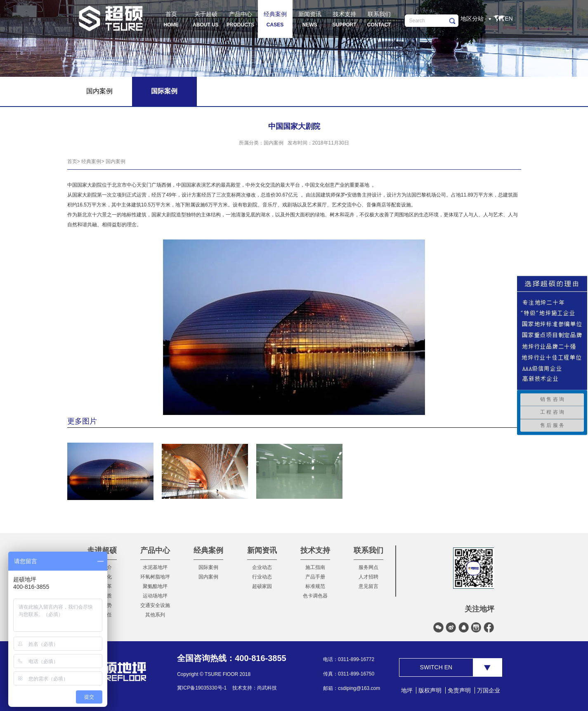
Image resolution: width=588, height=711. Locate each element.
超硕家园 (262, 586)
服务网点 (368, 567)
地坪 (407, 690)
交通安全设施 (155, 605)
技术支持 (315, 550)
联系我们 (368, 550)
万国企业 (489, 690)
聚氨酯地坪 (155, 586)
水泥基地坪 (155, 567)
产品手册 (315, 577)
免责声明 (459, 690)
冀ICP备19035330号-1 (202, 688)
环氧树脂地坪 (155, 577)
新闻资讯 (262, 550)
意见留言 (368, 586)
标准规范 (315, 586)
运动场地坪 (155, 596)
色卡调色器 (315, 596)
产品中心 (155, 550)
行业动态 (262, 577)
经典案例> (93, 161)
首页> (74, 161)
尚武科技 (267, 688)
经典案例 (208, 550)
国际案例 (208, 567)
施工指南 (315, 567)
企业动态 (262, 567)
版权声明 (430, 690)
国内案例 (116, 161)
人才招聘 (368, 577)
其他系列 (155, 615)
